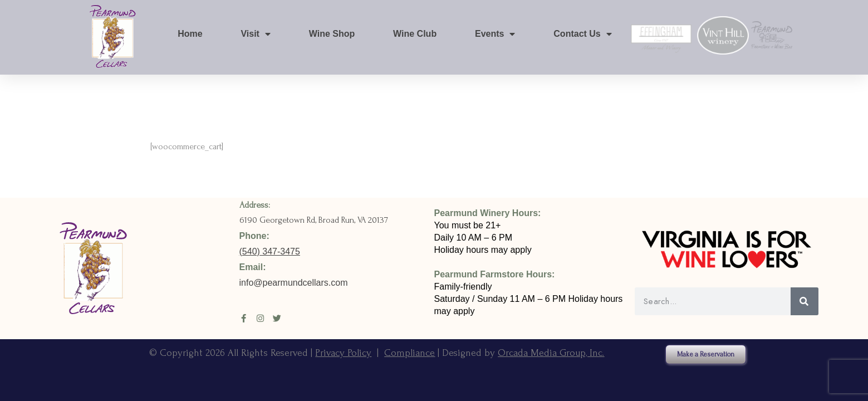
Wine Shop (332, 34)
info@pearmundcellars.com (295, 283)
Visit (256, 34)
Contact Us (582, 34)
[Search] (805, 301)
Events (495, 34)
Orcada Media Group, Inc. (551, 353)
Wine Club (415, 34)
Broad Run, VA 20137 (353, 220)
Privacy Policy (343, 353)
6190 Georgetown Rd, (279, 220)
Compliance (410, 353)
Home (190, 34)
